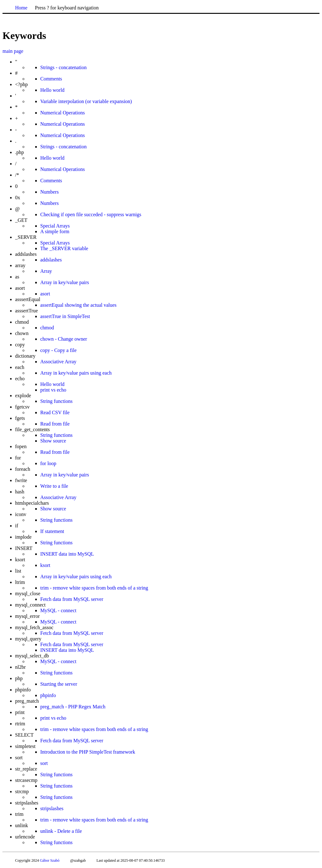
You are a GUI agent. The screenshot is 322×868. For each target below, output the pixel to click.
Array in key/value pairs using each (76, 373)
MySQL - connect (58, 610)
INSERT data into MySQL (67, 554)
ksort (45, 565)
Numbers (50, 192)
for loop (48, 463)
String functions (56, 401)
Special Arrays (55, 226)
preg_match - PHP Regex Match (73, 707)
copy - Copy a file (58, 350)
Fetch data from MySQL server (72, 599)
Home (21, 8)
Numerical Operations (63, 113)
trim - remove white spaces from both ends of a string (94, 588)
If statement (52, 531)
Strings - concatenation (64, 67)
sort (44, 763)
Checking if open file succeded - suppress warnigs (91, 214)
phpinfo (48, 695)
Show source (53, 441)
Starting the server (59, 684)
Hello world (52, 90)
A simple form (55, 231)
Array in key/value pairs (65, 282)
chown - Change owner (64, 339)
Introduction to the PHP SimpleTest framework (88, 752)
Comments (51, 79)
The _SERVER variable (64, 248)
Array (46, 271)
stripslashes (52, 808)
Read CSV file (55, 412)
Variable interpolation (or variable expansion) (86, 101)
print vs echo (53, 390)
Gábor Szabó (50, 860)
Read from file (55, 424)
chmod (47, 328)
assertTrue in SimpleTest (65, 316)
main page (13, 51)
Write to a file (54, 486)
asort (45, 294)
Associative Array (58, 362)
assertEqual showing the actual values (78, 305)
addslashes (51, 260)
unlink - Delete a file (61, 831)
